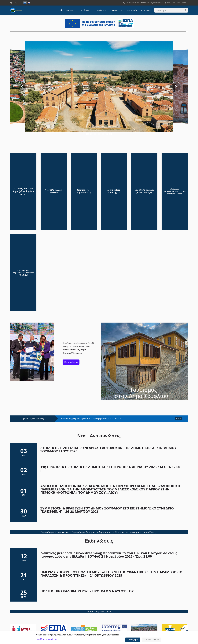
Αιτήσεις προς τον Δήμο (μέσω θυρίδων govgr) (23, 191)
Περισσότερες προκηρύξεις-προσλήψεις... (136, 532)
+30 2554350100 (132, 3)
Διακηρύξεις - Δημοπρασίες (84, 191)
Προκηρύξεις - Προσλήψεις (114, 191)
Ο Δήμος (70, 10)
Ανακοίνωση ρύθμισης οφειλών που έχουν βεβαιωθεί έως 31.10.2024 (91, 419)
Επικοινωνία (146, 10)
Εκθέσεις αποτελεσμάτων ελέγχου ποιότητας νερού (175, 191)
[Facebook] (11, 3)
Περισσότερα (71, 362)
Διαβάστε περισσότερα (47, 639)
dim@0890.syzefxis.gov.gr (153, 3)
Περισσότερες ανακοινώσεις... (56, 532)
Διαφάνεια (100, 10)
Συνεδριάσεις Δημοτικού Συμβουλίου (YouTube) (23, 273)
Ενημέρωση (85, 10)
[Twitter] (16, 3)
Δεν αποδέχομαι (152, 640)
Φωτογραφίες (132, 10)
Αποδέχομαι (133, 640)
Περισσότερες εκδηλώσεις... (99, 612)
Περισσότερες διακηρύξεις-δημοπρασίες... (93, 532)
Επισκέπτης (115, 10)
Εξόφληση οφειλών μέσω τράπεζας (144, 191)
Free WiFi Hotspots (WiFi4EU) (54, 191)
